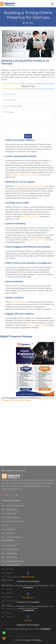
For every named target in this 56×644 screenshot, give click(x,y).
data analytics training (19, 302)
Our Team (10, 643)
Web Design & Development (15, 559)
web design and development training (24, 175)
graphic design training (37, 240)
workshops (43, 325)
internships (31, 325)
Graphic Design (11, 567)
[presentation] (17, 128)
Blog (32, 23)
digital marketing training (30, 216)
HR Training (15, 400)
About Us (9, 639)
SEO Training (26, 400)
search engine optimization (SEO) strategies (30, 186)
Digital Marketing (12, 563)
